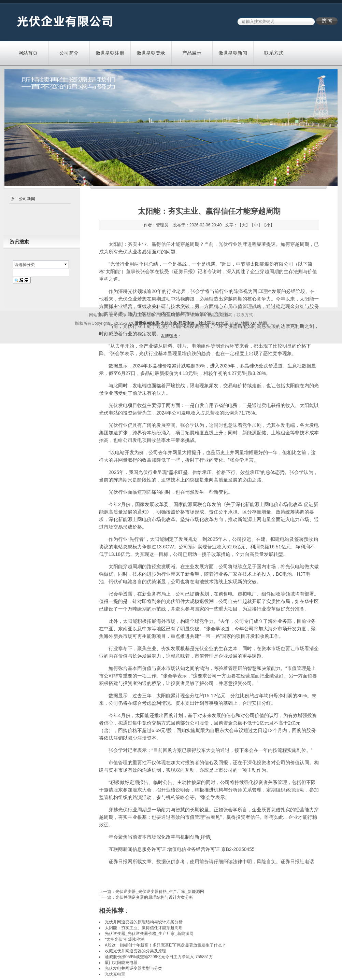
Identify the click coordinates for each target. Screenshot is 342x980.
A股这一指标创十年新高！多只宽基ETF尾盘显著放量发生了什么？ (165, 945)
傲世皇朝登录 (151, 53)
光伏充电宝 (115, 974)
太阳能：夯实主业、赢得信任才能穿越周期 (154, 244)
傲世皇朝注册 (110, 53)
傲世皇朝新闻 (233, 53)
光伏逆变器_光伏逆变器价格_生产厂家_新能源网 (160, 892)
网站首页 (28, 53)
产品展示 (192, 53)
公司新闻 (27, 199)
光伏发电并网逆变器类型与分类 (133, 968)
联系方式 (274, 53)
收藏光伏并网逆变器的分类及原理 (136, 951)
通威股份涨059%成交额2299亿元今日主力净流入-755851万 (159, 957)
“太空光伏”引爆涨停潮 (125, 939)
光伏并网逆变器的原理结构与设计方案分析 (154, 897)
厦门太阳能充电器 (121, 963)
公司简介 (69, 53)
